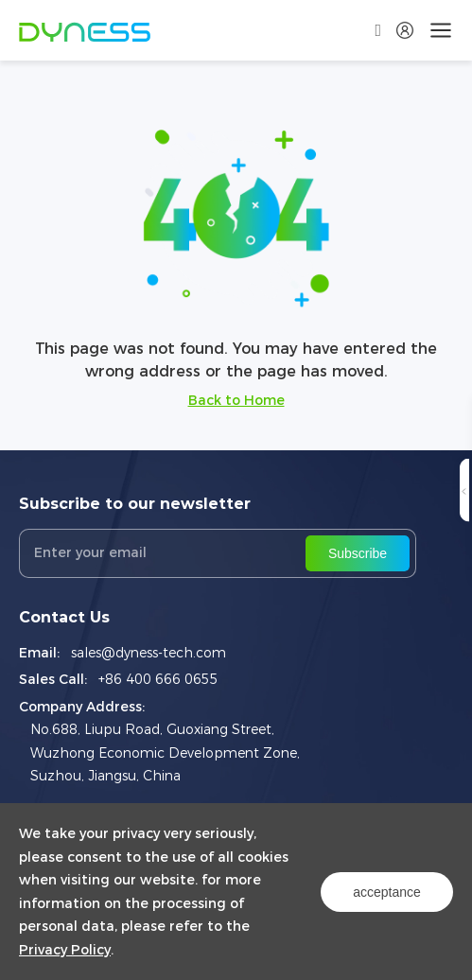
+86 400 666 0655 (158, 679)
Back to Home (236, 400)
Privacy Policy (65, 950)
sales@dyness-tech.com (149, 653)
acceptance (387, 892)
